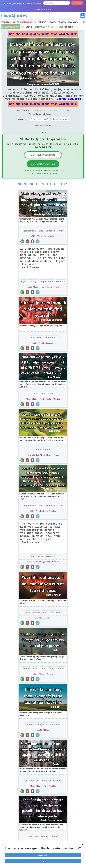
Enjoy (49, 409)
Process (50, 684)
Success (50, 241)
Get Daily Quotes (43, 172)
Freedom (55, 791)
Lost (43, 465)
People (43, 572)
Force (48, 132)
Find (57, 297)
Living (36, 465)
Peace (36, 622)
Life (54, 126)
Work (50, 404)
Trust (42, 684)
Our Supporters (28, 22)
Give (44, 297)
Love (63, 22)
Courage (33, 292)
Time (42, 404)
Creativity (42, 791)
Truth (60, 241)
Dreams (26, 678)
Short (39, 348)
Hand (57, 465)
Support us (10, 22)
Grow (45, 521)
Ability (53, 521)
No (43, 861)
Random (28, 27)
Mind (50, 572)
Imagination (50, 246)
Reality (53, 796)
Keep (50, 297)
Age (23, 292)
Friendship (68, 27)
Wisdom (74, 22)
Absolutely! (43, 855)
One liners (51, 348)
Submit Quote (12, 27)
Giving (57, 409)
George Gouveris (69, 103)
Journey (50, 353)
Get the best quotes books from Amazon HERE (43, 35)
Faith (35, 678)
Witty (54, 22)
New (55, 27)
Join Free (77, 3)
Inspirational (40, 126)
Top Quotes (43, 27)
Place (40, 246)
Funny (43, 22)
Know (37, 297)
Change (30, 791)
